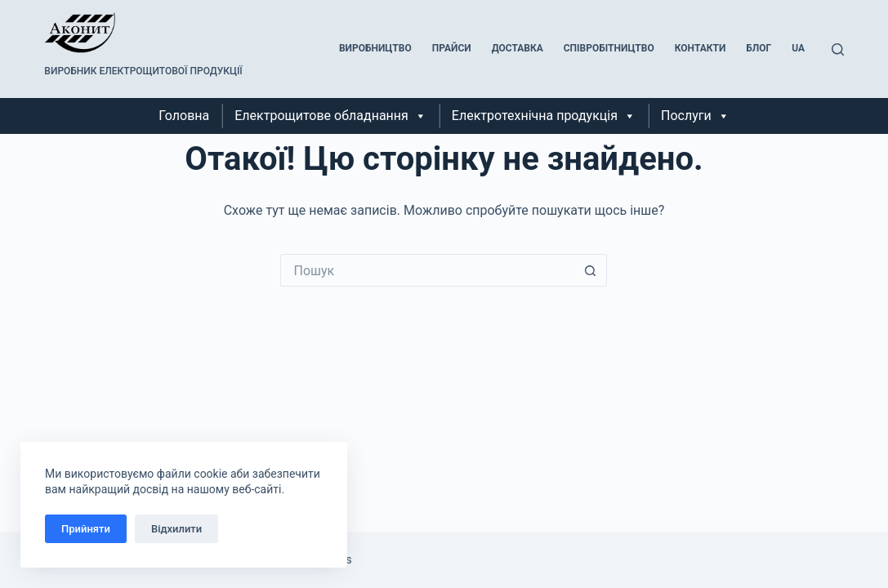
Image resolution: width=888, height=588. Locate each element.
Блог (759, 48)
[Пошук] (838, 49)
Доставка (518, 48)
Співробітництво (609, 48)
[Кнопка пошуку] (591, 270)
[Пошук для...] (427, 270)
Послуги (695, 116)
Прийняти (86, 529)
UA (798, 48)
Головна (184, 116)
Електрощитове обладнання (330, 116)
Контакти (701, 48)
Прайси (452, 48)
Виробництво (375, 48)
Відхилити (176, 529)
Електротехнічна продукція (544, 116)
